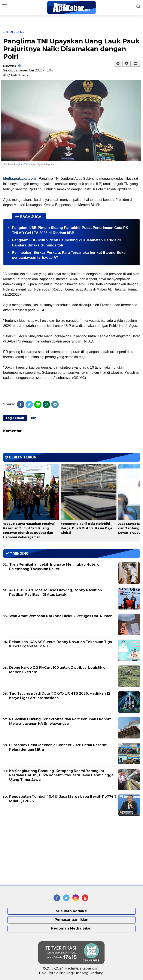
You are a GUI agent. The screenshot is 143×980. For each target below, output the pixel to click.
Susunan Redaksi (72, 911)
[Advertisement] (35, 851)
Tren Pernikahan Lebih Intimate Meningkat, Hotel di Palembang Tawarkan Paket (55, 567)
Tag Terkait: (15, 418)
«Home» (9, 32)
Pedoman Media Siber (72, 928)
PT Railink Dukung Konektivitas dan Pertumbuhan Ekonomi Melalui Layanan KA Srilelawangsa (61, 721)
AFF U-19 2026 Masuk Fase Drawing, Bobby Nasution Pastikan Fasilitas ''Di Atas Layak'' (56, 592)
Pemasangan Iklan (71, 920)
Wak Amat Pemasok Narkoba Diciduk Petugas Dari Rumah (61, 616)
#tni (34, 418)
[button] (135, 64)
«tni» (20, 32)
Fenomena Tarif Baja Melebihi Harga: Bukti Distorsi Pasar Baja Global (86, 528)
